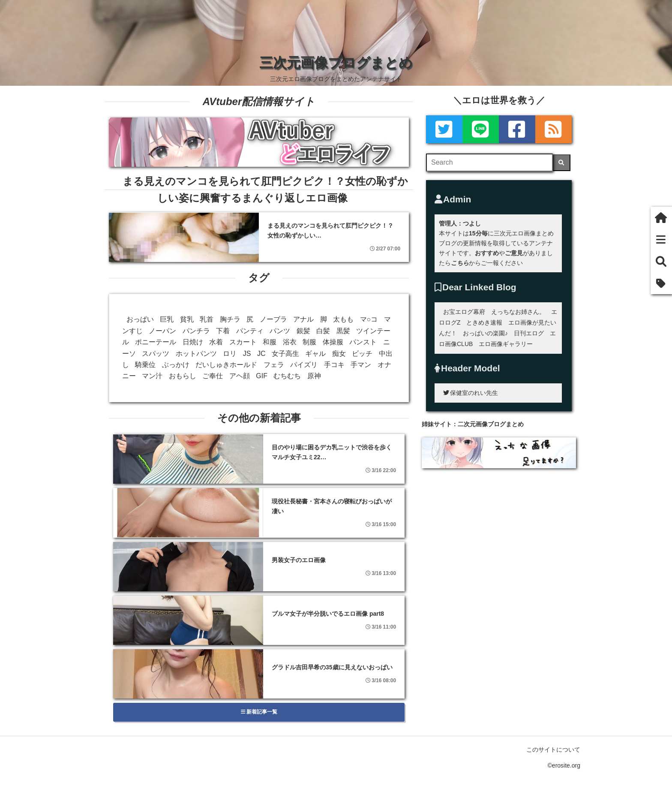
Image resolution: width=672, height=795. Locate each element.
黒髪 (343, 331)
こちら (460, 263)
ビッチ (362, 354)
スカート (243, 342)
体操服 (333, 342)
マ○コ (369, 319)
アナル (303, 319)
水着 (216, 342)
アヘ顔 (240, 376)
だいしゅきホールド (226, 365)
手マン (361, 365)
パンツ (280, 331)
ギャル (315, 354)
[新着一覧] (661, 239)
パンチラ (196, 331)
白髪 (323, 331)
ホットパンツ (196, 354)
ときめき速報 (484, 322)
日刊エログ (529, 333)
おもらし (183, 376)
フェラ (274, 365)
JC (261, 354)
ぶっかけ (176, 365)
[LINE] (481, 129)
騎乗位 (145, 365)
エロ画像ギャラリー (506, 344)
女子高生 (285, 354)
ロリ (230, 354)
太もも (343, 319)
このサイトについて (553, 750)
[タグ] (661, 283)
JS (247, 354)
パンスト (363, 342)
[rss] (553, 129)
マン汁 (152, 376)
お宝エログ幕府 (464, 312)
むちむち (287, 376)
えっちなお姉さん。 (518, 312)
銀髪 (303, 331)
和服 (270, 342)
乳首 (207, 319)
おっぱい (140, 319)
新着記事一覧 (259, 712)
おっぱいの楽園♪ (485, 333)
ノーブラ (273, 319)
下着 (223, 331)
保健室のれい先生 (471, 393)
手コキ (334, 365)
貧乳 (187, 319)
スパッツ (156, 354)
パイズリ (304, 365)
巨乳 (167, 319)
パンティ (250, 331)
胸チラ (230, 319)
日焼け (193, 342)
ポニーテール (156, 342)
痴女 (339, 354)
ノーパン (162, 331)
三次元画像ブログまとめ (336, 63)
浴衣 (290, 342)
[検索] (562, 163)
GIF (262, 376)
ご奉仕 (213, 376)
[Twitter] (444, 129)
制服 (309, 342)
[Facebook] (517, 129)
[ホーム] (661, 218)
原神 (314, 376)
